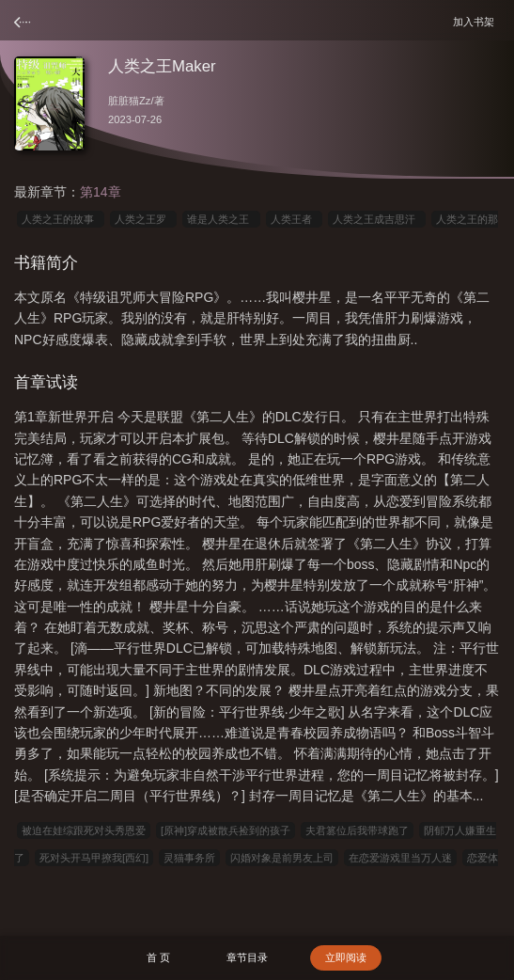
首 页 (158, 957)
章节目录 (247, 957)
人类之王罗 (143, 219)
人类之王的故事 (61, 219)
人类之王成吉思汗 (377, 219)
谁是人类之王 (221, 219)
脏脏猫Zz (129, 101)
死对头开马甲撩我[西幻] (94, 858)
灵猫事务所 (189, 858)
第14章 (101, 192)
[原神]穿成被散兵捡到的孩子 (226, 830)
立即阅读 (346, 957)
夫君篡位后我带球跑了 (357, 830)
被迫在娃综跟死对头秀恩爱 (84, 830)
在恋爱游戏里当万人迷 (400, 858)
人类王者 (294, 219)
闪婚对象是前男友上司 (282, 858)
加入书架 (476, 21)
